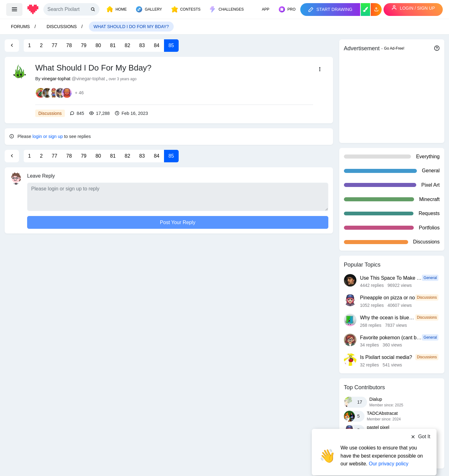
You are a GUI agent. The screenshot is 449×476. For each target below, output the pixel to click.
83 (142, 45)
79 (84, 45)
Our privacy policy (389, 452)
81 (113, 45)
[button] (376, 10)
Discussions (62, 27)
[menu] (14, 9)
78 (69, 45)
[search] (94, 10)
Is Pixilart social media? (386, 357)
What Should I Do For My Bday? (131, 27)
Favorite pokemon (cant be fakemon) (401, 338)
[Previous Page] (12, 46)
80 (98, 45)
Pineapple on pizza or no (388, 298)
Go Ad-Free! (394, 48)
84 (157, 45)
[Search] (71, 9)
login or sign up (48, 136)
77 (55, 45)
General (430, 278)
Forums (20, 27)
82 (128, 45)
